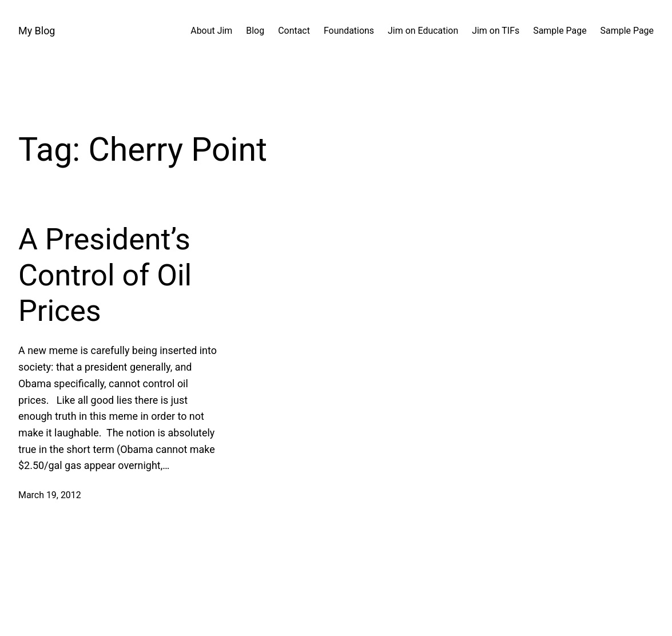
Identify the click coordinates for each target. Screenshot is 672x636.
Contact (294, 31)
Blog (255, 31)
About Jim (211, 31)
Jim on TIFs (496, 31)
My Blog (37, 31)
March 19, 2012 (50, 495)
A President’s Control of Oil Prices (105, 275)
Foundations (349, 31)
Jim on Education (423, 31)
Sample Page (560, 31)
